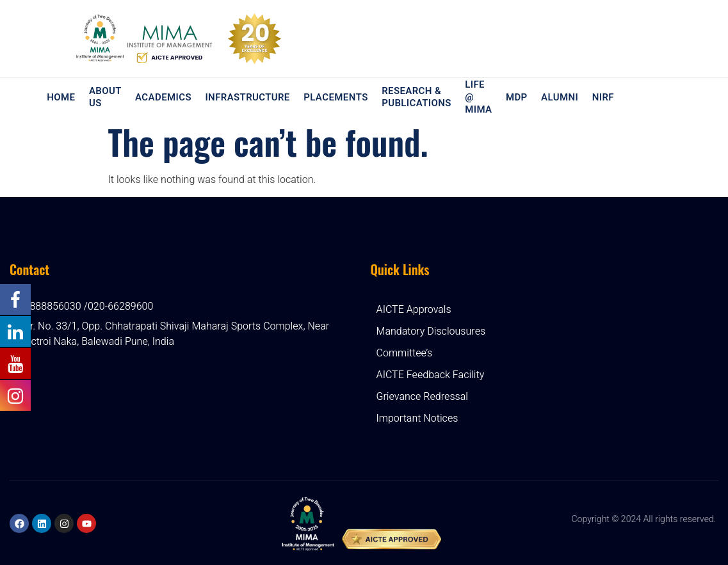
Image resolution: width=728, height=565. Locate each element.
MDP (515, 97)
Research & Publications (417, 97)
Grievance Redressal (423, 397)
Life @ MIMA (478, 97)
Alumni (558, 97)
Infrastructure (248, 97)
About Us (106, 97)
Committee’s (405, 353)
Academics (164, 97)
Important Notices (417, 418)
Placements (336, 97)
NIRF (601, 97)
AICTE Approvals (414, 310)
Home (62, 97)
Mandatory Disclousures (431, 331)
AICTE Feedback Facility (431, 375)
